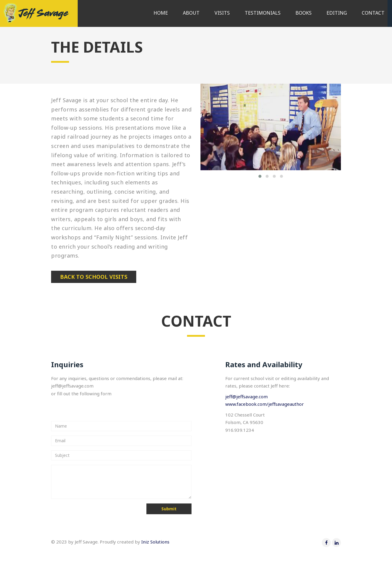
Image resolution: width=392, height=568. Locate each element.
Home (161, 13)
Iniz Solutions (155, 542)
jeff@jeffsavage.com (246, 396)
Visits (222, 13)
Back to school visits (94, 277)
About (191, 13)
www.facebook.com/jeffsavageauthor (265, 404)
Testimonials (263, 13)
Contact (373, 13)
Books (304, 13)
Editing (337, 13)
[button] (260, 176)
